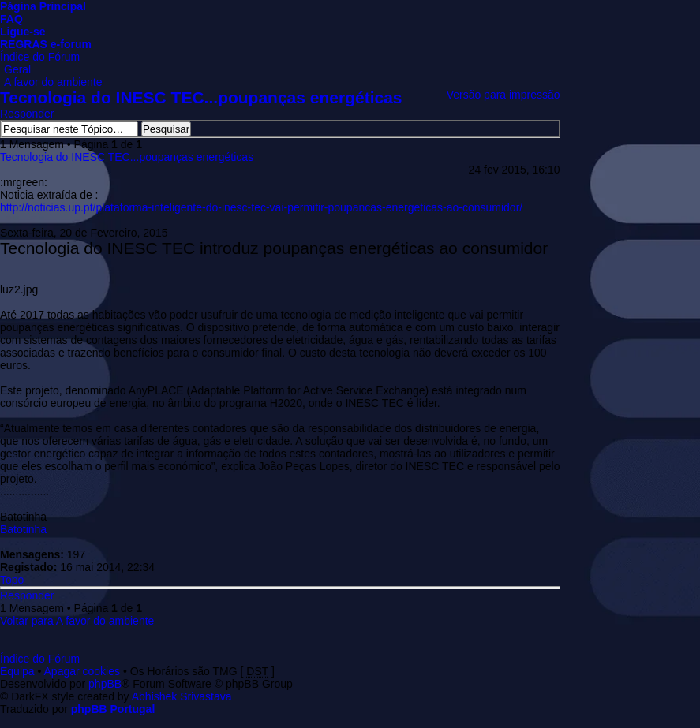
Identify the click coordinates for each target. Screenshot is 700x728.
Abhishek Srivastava (182, 696)
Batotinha (23, 529)
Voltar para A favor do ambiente (77, 621)
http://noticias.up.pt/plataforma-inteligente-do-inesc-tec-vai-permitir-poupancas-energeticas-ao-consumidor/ (261, 207)
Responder (27, 114)
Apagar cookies (82, 671)
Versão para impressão (503, 95)
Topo (12, 580)
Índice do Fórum (40, 57)
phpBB (105, 684)
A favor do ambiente (53, 82)
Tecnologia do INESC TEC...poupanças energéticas (201, 97)
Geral (17, 69)
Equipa (17, 671)
